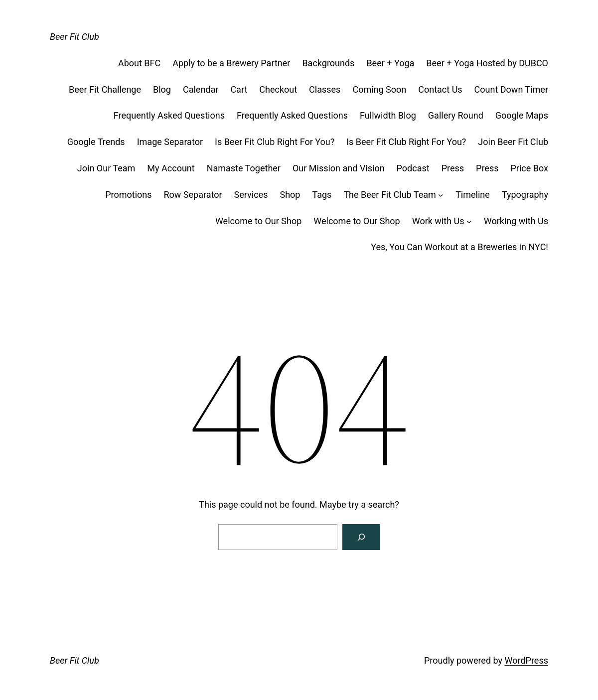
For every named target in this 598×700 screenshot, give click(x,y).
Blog (162, 89)
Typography (525, 195)
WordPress (526, 660)
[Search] (361, 537)
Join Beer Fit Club (513, 142)
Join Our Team (106, 168)
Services (251, 195)
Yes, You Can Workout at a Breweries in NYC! (459, 247)
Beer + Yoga (390, 63)
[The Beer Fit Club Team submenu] (441, 195)
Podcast (413, 168)
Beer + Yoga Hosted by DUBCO (487, 63)
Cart (239, 89)
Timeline (473, 195)
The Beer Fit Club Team (389, 195)
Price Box (530, 168)
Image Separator (170, 142)
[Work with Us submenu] (469, 221)
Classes (325, 89)
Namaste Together (244, 168)
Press (453, 168)
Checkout (278, 89)
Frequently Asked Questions (169, 115)
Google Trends (96, 142)
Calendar (201, 89)
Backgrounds (328, 63)
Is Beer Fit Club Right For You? (275, 142)
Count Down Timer (511, 89)
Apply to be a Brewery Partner (231, 63)
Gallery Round (456, 115)
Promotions (128, 195)
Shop (290, 195)
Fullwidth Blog (388, 115)
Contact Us (440, 89)
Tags (322, 195)
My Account (171, 168)
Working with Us (516, 221)
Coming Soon (379, 89)
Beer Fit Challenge (105, 89)
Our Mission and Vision (339, 168)
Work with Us (438, 221)
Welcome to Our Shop (258, 221)
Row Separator (193, 195)
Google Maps (522, 115)
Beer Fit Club (75, 37)
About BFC (139, 63)
